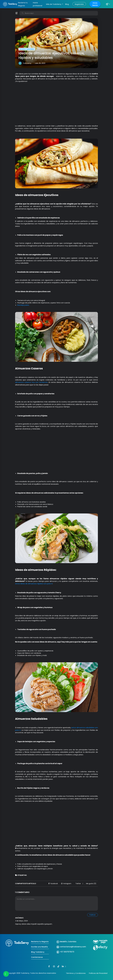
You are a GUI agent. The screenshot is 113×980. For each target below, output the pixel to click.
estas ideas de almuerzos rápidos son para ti (34, 584)
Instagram (66, 884)
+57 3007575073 (67, 952)
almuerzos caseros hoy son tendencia (31, 382)
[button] (108, 4)
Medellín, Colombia (68, 942)
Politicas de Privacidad (98, 973)
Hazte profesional (38, 4)
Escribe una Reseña (39, 947)
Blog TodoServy (38, 952)
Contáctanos (37, 957)
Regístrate (79, 4)
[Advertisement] (56, 104)
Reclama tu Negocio (23, 4)
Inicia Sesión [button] (95, 4)
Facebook (53, 884)
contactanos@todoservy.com (73, 947)
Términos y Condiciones (76, 973)
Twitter (78, 884)
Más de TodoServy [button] (54, 4)
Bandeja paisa (23, 305)
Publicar (93, 915)
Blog (67, 4)
